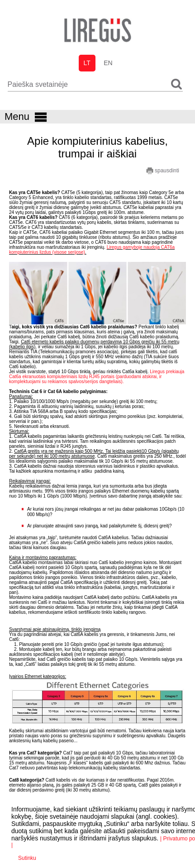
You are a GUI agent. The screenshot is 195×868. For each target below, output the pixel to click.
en (108, 63)
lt (87, 63)
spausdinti (163, 171)
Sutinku (27, 858)
